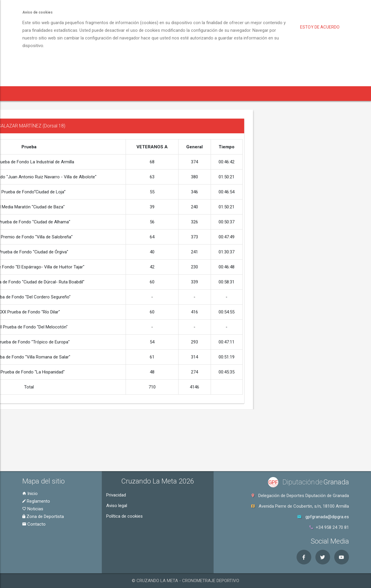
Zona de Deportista (43, 516)
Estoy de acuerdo (320, 27)
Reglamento (36, 501)
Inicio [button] (34, 93)
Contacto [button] (356, 93)
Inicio (30, 494)
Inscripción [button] (97, 93)
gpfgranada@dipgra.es (327, 517)
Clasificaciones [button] (237, 93)
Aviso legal (117, 506)
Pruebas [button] (63, 93)
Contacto (34, 524)
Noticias (33, 509)
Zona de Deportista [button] (196, 93)
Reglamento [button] (132, 93)
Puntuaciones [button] (318, 93)
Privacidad (116, 495)
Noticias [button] (165, 93)
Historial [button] (279, 93)
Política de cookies (124, 516)
